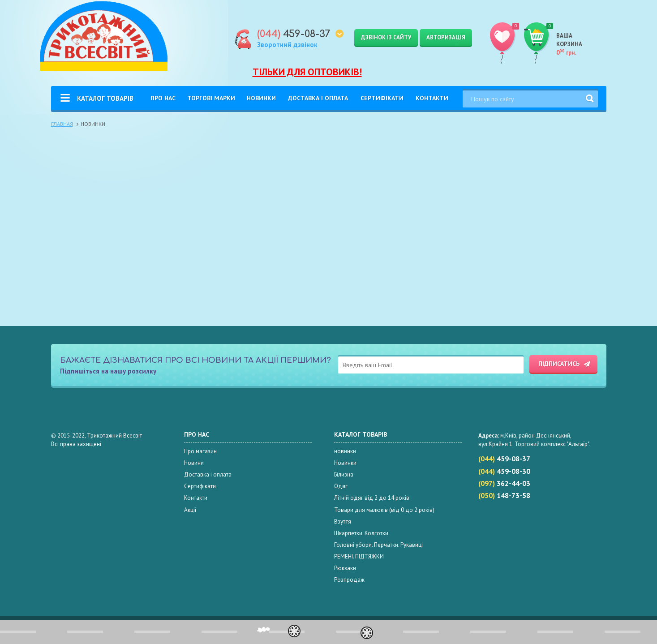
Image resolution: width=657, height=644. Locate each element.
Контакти (432, 98)
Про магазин (200, 451)
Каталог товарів (105, 98)
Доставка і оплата (318, 98)
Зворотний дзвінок (287, 45)
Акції (190, 510)
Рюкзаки (345, 568)
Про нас (163, 98)
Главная (62, 124)
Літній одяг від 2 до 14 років (372, 498)
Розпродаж (349, 580)
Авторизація (446, 37)
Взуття (343, 522)
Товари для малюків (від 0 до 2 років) (384, 510)
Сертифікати (382, 98)
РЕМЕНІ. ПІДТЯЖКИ (359, 556)
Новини (194, 463)
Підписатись (559, 364)
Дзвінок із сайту (386, 37)
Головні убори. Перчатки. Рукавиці (378, 545)
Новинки (261, 98)
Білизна (344, 474)
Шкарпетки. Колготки (361, 533)
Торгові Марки (211, 98)
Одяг (341, 486)
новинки (345, 451)
